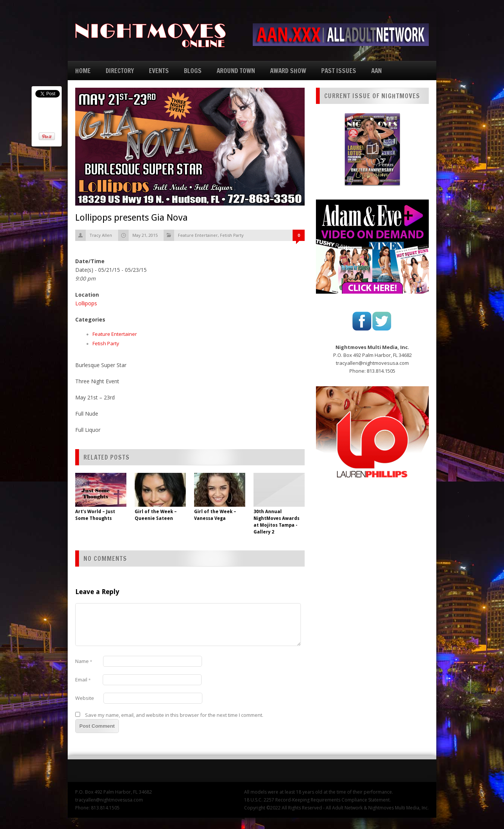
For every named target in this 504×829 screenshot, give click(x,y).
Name (84, 661)
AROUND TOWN (236, 71)
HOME (83, 71)
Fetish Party (232, 235)
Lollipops (86, 303)
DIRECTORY (120, 71)
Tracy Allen (101, 235)
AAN (376, 71)
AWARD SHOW (288, 71)
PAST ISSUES (339, 71)
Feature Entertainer (198, 235)
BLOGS (193, 71)
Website (85, 698)
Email (83, 680)
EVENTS (159, 71)
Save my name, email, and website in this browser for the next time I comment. (174, 715)
